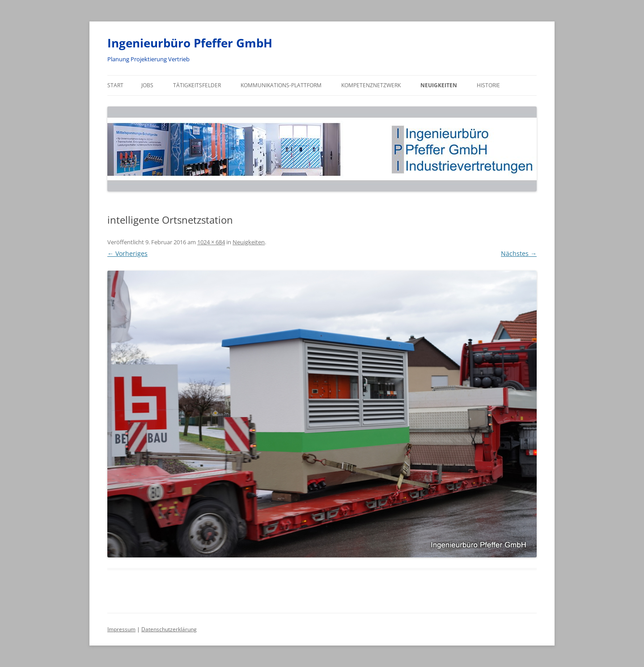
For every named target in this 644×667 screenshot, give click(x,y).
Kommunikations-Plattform (281, 85)
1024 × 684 (211, 242)
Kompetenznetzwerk (371, 85)
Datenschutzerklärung (169, 629)
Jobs (147, 85)
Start (115, 85)
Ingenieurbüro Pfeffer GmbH (190, 43)
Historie (488, 85)
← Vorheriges (127, 253)
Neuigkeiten (439, 85)
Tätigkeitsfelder (197, 85)
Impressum (121, 629)
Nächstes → (519, 253)
